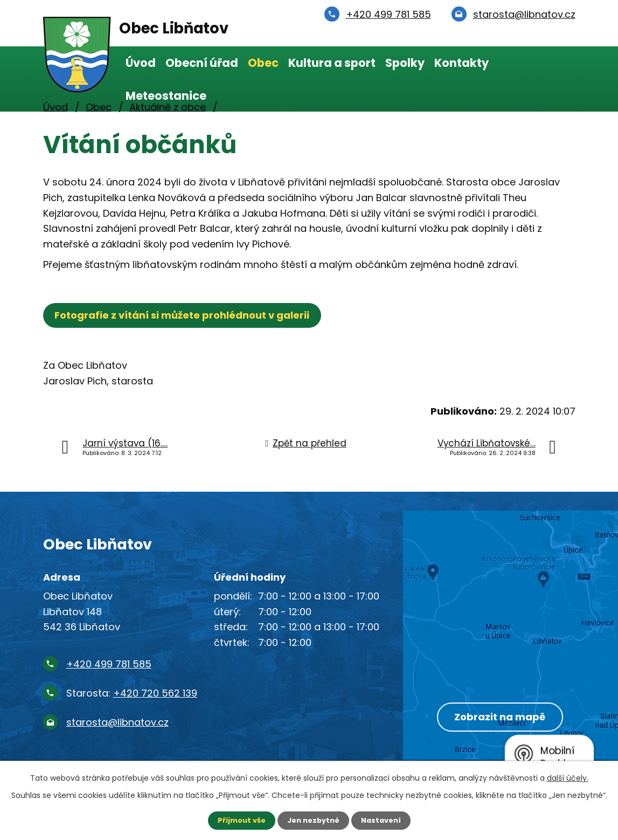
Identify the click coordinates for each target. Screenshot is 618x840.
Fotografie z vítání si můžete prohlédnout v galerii (185, 315)
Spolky (405, 63)
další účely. (568, 777)
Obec (263, 63)
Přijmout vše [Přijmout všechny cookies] (238, 820)
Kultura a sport (332, 63)
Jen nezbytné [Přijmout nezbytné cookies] (313, 820)
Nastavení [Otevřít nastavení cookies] (385, 820)
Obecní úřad (202, 63)
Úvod (141, 63)
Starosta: (132, 693)
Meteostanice (166, 96)
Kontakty (461, 63)
